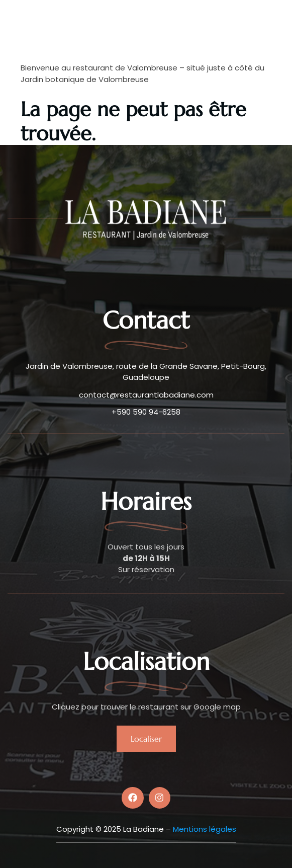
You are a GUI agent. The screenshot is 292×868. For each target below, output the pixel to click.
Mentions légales (205, 829)
